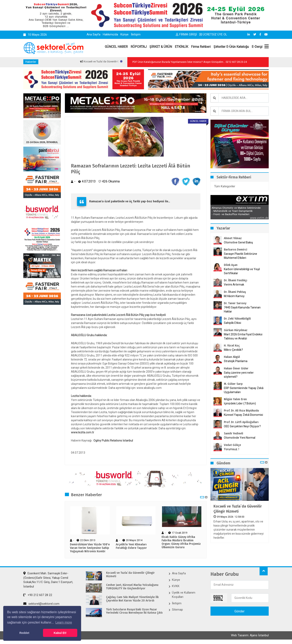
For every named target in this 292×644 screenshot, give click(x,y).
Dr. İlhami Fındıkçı (236, 280)
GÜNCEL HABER (116, 47)
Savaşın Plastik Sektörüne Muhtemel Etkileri (240, 256)
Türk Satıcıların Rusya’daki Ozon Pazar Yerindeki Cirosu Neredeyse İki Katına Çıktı (134, 611)
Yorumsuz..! (231, 449)
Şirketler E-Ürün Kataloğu (231, 47)
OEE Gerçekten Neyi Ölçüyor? (242, 426)
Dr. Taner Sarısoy (235, 303)
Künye (125, 34)
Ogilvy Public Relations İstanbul (113, 440)
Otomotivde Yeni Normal (240, 438)
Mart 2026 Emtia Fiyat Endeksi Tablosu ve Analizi (243, 336)
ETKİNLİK (181, 47)
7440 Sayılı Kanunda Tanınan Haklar (242, 309)
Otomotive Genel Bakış (238, 242)
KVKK (176, 586)
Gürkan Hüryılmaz (236, 330)
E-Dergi (257, 47)
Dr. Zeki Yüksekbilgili (237, 319)
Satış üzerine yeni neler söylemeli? (239, 375)
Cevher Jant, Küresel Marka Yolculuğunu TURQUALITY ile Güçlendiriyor (132, 587)
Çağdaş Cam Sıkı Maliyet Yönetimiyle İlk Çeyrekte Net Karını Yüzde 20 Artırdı (132, 599)
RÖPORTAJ (139, 47)
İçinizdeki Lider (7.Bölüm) (240, 403)
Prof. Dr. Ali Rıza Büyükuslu (241, 411)
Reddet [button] (24, 633)
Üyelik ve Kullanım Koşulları (184, 595)
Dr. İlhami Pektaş (235, 292)
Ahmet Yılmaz (233, 238)
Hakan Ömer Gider (236, 368)
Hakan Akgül (232, 357)
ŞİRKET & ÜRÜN (161, 47)
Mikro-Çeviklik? (233, 350)
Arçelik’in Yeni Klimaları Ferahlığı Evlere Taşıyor (131, 546)
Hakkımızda (110, 34)
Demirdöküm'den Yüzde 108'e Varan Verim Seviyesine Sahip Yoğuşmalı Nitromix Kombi (90, 548)
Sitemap (177, 610)
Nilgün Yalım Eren (235, 399)
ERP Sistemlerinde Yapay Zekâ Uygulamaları (244, 390)
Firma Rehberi (201, 47)
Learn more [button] (64, 622)
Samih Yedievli (233, 433)
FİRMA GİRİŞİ (186, 34)
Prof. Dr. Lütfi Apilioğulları (241, 422)
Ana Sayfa (93, 34)
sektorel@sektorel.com (41, 604)
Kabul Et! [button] (60, 633)
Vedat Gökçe (232, 445)
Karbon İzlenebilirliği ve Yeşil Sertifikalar (242, 271)
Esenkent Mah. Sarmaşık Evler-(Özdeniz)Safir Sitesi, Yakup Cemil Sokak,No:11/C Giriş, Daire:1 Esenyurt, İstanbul (48, 580)
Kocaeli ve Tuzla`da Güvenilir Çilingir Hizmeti (238, 509)
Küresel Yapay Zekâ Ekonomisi (243, 415)
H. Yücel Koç (232, 346)
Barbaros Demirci (236, 250)
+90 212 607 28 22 (38, 595)
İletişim (136, 34)
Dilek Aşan (231, 265)
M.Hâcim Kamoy (234, 296)
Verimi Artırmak (234, 285)
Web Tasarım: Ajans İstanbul (250, 635)
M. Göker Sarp (233, 384)
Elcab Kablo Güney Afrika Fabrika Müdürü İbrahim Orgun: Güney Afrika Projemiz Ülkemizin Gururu (181, 542)
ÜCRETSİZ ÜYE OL (213, 34)
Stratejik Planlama (236, 361)
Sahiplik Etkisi (232, 323)
